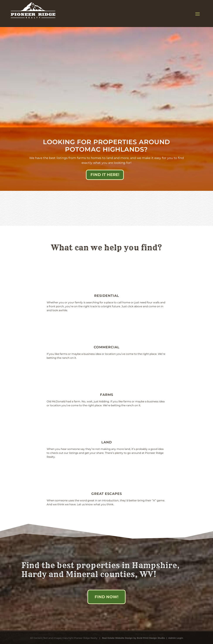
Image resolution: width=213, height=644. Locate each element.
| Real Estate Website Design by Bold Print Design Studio (132, 638)
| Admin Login (174, 638)
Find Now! (106, 597)
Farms (107, 395)
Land (107, 442)
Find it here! (105, 175)
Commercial (107, 347)
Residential (107, 296)
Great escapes (107, 494)
